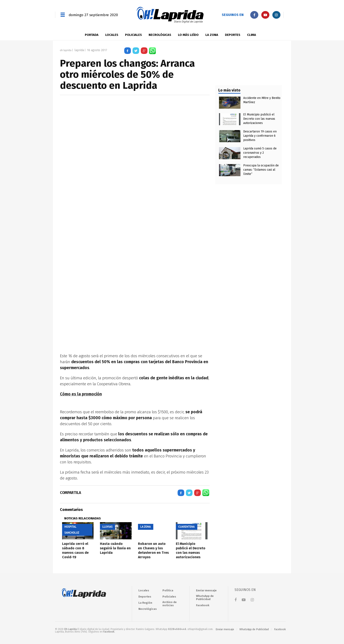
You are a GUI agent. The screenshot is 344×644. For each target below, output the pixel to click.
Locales (112, 35)
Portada (92, 35)
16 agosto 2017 (97, 50)
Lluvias (108, 527)
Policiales (133, 35)
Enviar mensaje (206, 590)
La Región (145, 603)
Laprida (79, 50)
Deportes (233, 35)
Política (168, 590)
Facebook (203, 605)
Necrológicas (160, 35)
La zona (212, 35)
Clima (252, 35)
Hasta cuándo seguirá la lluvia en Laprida (115, 548)
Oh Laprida (66, 50)
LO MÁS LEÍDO (188, 35)
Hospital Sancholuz (72, 530)
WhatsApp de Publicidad (205, 598)
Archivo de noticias (170, 604)
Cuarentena (187, 527)
